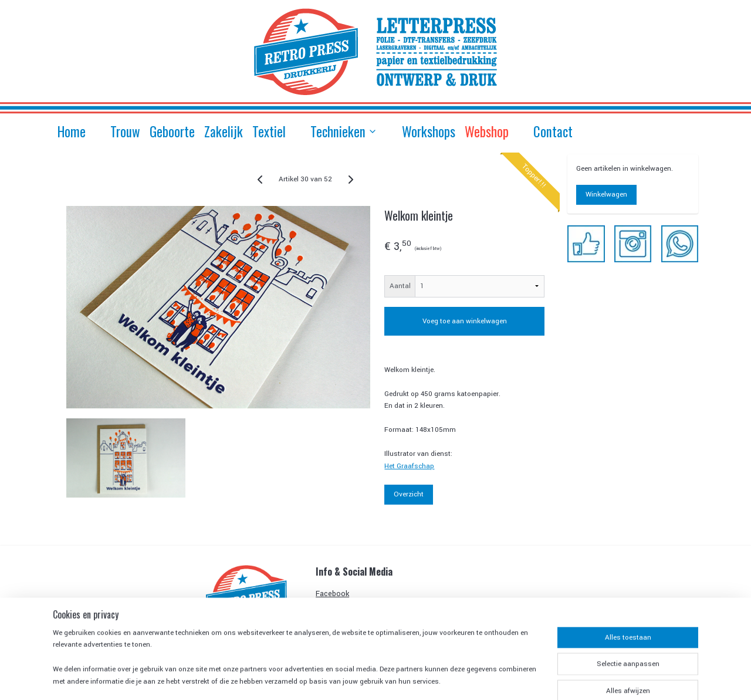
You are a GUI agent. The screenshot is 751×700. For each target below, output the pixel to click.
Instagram (332, 607)
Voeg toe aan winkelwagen (464, 321)
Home (72, 131)
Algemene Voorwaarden (356, 633)
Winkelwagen (606, 195)
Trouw (125, 131)
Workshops (429, 131)
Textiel (269, 131)
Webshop (487, 131)
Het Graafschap (409, 466)
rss (428, 678)
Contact (553, 131)
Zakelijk (224, 131)
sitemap (407, 678)
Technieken (344, 131)
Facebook (332, 594)
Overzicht (409, 494)
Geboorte (172, 131)
